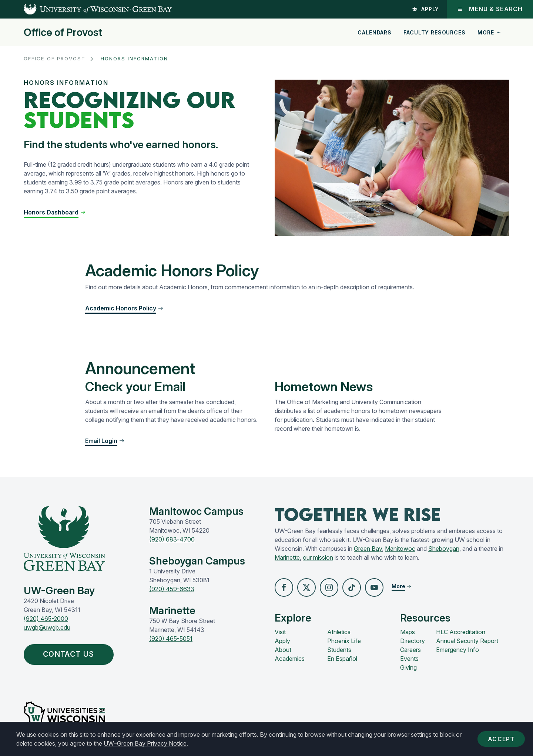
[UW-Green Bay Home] (86, 9)
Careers (410, 650)
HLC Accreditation (461, 632)
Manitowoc (400, 549)
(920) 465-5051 (171, 639)
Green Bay (368, 549)
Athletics (339, 632)
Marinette (287, 557)
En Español (342, 659)
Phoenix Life (344, 641)
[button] (55, 212)
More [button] (489, 32)
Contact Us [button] (70, 654)
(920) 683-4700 (172, 539)
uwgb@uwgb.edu (47, 627)
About (283, 650)
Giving (408, 667)
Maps (408, 632)
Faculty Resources (434, 32)
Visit (280, 632)
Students (339, 650)
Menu (490, 9)
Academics (290, 659)
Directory (413, 641)
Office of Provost (63, 33)
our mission (318, 557)
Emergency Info (457, 650)
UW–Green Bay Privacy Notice (145, 743)
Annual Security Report (467, 641)
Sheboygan (444, 549)
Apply (426, 9)
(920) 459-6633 (172, 589)
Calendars (375, 32)
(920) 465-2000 (46, 619)
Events (409, 659)
